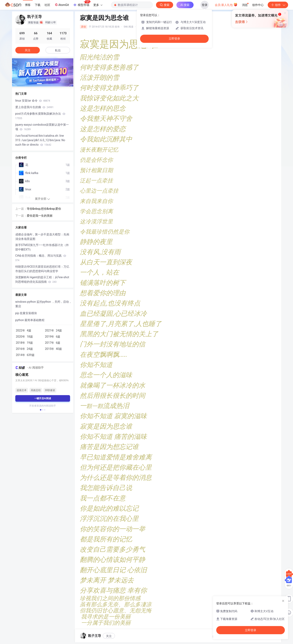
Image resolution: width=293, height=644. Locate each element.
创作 (278, 5)
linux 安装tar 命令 (33, 101)
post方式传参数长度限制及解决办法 (40, 116)
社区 (47, 5)
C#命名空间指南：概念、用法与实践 (41, 258)
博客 (28, 5)
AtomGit (62, 5)
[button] (39, 84)
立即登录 (174, 39)
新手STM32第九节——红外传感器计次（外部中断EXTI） (42, 247)
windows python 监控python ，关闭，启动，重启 (44, 304)
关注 (109, 636)
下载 (38, 5)
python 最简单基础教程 (30, 320)
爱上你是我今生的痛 (35, 107)
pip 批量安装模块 (26, 313)
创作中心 (258, 5)
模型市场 (82, 4)
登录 (205, 5)
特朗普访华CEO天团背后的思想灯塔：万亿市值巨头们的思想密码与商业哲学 (42, 269)
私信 (58, 50)
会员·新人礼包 (226, 4)
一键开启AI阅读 (43, 398)
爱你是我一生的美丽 (40, 216)
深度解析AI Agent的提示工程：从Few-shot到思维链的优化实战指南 (42, 279)
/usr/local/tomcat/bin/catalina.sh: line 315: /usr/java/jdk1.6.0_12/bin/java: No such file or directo (40, 140)
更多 (98, 5)
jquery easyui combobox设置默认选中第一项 (42, 127)
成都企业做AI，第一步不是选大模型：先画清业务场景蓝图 (42, 237)
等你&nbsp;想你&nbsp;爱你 (44, 209)
